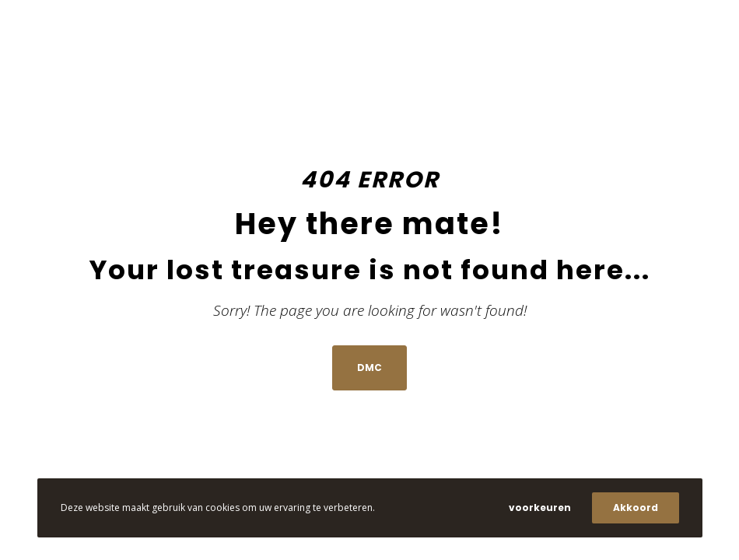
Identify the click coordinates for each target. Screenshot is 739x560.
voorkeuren (540, 507)
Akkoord (636, 507)
